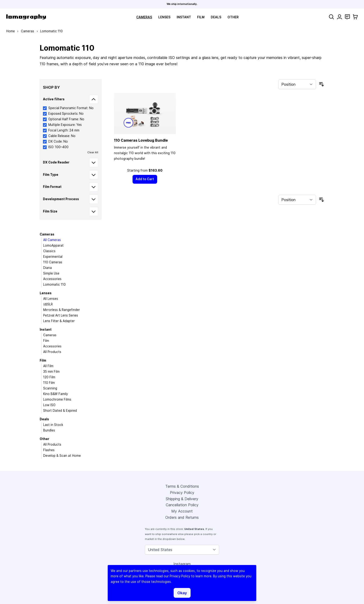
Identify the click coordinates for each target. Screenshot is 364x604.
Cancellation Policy (182, 505)
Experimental (53, 257)
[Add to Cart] (145, 179)
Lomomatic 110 (54, 284)
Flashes (49, 450)
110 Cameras (53, 262)
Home (11, 31)
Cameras (144, 17)
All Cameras (52, 240)
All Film (48, 366)
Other (233, 17)
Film (201, 17)
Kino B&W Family (55, 394)
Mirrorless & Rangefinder (62, 310)
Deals (216, 17)
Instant (184, 17)
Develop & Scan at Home (62, 456)
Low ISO (49, 405)
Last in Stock (53, 425)
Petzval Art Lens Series (61, 315)
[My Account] (340, 17)
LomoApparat (53, 245)
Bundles (49, 430)
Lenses (164, 17)
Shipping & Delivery (182, 499)
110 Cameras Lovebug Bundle (141, 140)
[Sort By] (297, 84)
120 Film (49, 377)
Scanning (50, 388)
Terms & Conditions (182, 486)
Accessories (52, 279)
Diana (47, 268)
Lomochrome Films (57, 399)
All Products (52, 352)
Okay (182, 593)
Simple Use (51, 273)
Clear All (93, 152)
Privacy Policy (182, 493)
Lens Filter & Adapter (59, 321)
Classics (49, 251)
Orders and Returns (182, 517)
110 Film (49, 383)
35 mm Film (51, 372)
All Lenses (51, 299)
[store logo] (26, 17)
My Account (182, 511)
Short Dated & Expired (60, 411)
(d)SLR (48, 304)
